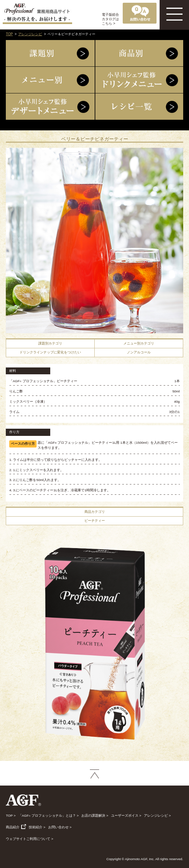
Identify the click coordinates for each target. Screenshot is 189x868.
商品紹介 (16, 827)
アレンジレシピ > (157, 815)
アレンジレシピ (30, 34)
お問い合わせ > (60, 827)
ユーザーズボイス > (126, 815)
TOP (9, 34)
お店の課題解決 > (95, 815)
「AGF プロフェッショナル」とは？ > (49, 815)
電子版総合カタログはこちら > (110, 19)
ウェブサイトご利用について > (29, 839)
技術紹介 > (37, 827)
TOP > (11, 815)
